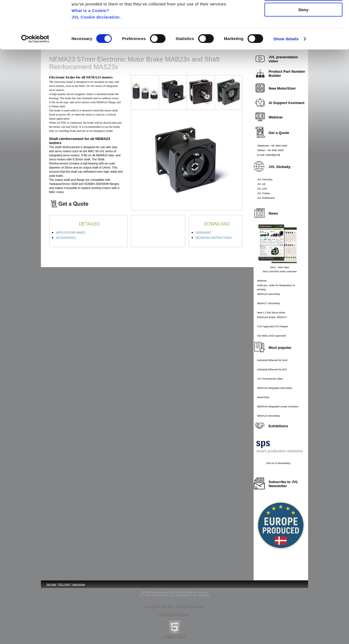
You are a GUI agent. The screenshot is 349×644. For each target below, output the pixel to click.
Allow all (304, 13)
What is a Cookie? (90, 46)
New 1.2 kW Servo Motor (271, 313)
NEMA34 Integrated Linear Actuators (278, 407)
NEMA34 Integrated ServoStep (275, 388)
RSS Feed (64, 584)
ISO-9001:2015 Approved (271, 336)
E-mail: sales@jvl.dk (269, 155)
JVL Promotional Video (270, 379)
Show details (286, 74)
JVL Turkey (263, 193)
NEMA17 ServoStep (268, 303)
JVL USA (262, 189)
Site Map (51, 584)
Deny (304, 45)
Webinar (262, 281)
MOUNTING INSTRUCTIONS (214, 238)
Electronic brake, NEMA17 (272, 317)
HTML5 (169, 637)
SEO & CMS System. (174, 615)
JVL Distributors (266, 198)
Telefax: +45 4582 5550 (270, 150)
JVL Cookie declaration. (96, 52)
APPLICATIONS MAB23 (71, 233)
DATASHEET (204, 233)
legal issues (79, 584)
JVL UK (261, 184)
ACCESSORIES (66, 238)
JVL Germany (265, 179)
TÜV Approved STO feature (273, 326)
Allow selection (303, 30)
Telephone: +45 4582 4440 (272, 146)
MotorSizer (263, 397)
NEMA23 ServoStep (268, 294)
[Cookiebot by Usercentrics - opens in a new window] (35, 75)
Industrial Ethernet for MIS (272, 370)
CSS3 (181, 637)
